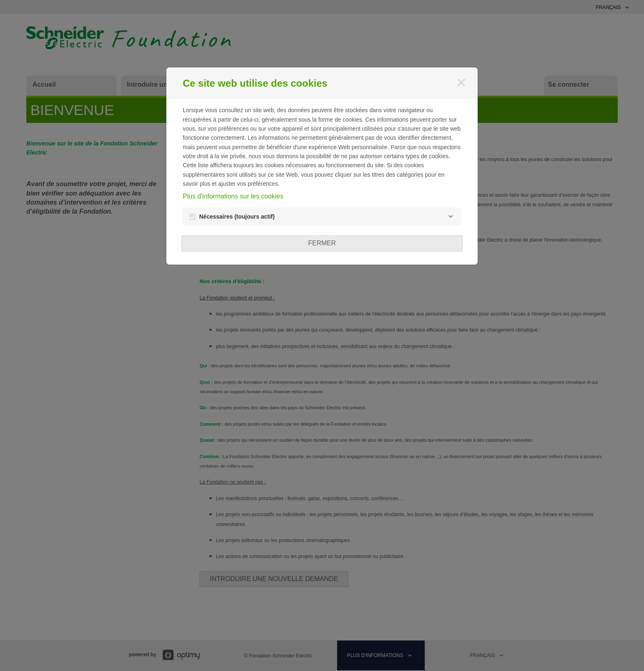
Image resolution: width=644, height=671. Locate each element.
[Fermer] (461, 83)
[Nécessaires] (451, 217)
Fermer (322, 243)
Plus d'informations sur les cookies (233, 196)
